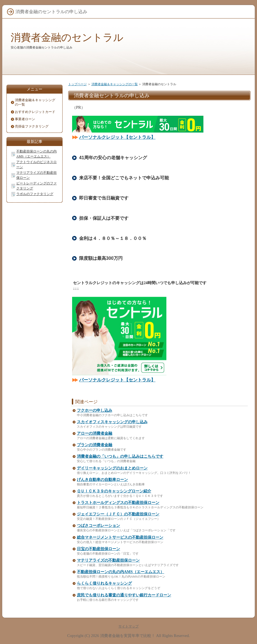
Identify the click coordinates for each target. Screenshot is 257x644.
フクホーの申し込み (95, 410)
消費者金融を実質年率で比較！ (128, 636)
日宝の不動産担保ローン (98, 549)
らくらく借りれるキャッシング (104, 583)
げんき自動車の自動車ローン (102, 480)
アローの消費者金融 (95, 433)
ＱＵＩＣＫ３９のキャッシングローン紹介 (114, 491)
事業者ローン (25, 119)
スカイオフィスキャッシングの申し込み (112, 422)
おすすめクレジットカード (35, 112)
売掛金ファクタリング (32, 126)
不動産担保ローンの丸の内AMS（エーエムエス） (121, 572)
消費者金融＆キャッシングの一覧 (115, 84)
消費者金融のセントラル (67, 37)
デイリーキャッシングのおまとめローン (112, 468)
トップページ (77, 84)
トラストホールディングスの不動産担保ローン (118, 503)
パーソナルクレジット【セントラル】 (117, 137)
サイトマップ (128, 626)
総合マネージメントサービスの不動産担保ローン (120, 537)
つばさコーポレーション (98, 526)
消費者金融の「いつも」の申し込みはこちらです (120, 456)
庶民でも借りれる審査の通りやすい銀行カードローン (124, 595)
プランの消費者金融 (95, 445)
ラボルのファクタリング (35, 194)
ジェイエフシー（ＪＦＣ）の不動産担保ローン (118, 514)
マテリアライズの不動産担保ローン (108, 560)
